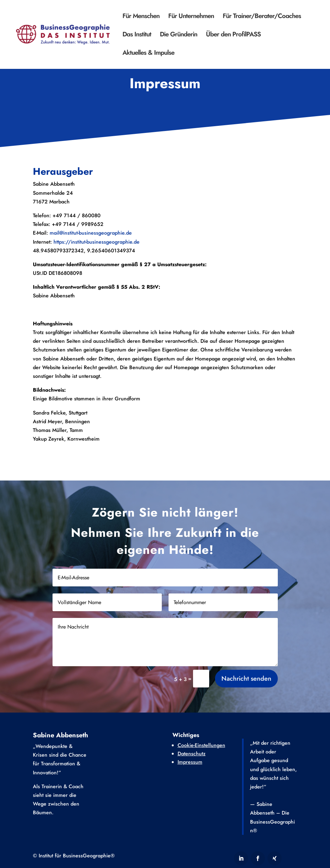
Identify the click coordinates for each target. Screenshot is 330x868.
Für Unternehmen (191, 17)
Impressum (190, 762)
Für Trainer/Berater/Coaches (262, 17)
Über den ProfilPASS (233, 36)
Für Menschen (141, 17)
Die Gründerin (179, 36)
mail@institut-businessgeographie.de (91, 233)
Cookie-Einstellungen (201, 745)
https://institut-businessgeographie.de (97, 242)
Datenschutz (192, 754)
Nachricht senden (246, 689)
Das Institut (137, 36)
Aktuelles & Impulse (148, 54)
